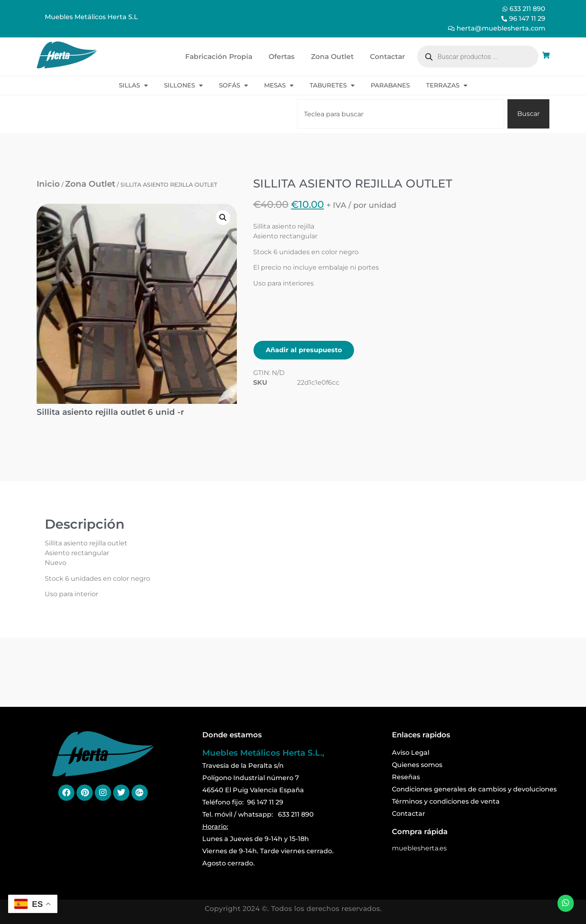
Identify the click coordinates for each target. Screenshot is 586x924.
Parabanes (390, 85)
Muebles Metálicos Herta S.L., (263, 753)
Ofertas (282, 57)
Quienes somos (417, 765)
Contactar (387, 57)
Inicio (48, 184)
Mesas (279, 86)
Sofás (233, 86)
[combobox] (401, 114)
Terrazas (447, 86)
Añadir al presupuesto (304, 350)
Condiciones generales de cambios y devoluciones (474, 789)
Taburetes (332, 86)
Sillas (133, 86)
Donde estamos (232, 735)
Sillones (183, 86)
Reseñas (406, 777)
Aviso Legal (411, 753)
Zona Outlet (332, 57)
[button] (223, 218)
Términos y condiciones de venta (446, 801)
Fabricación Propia (219, 57)
